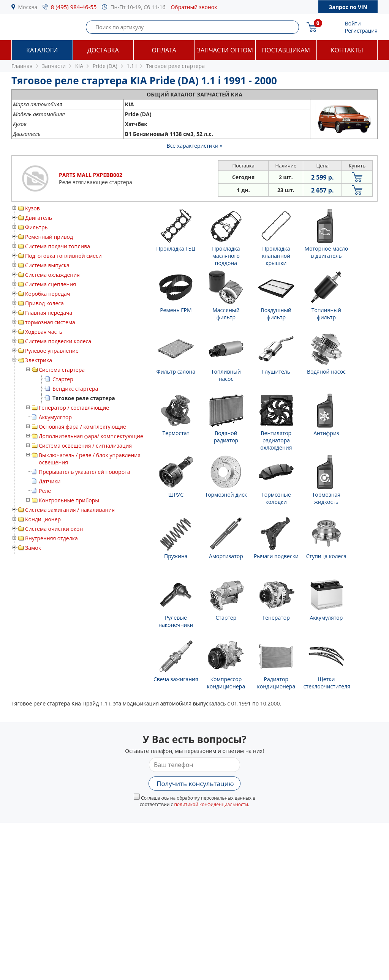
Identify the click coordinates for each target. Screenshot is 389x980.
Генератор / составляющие (74, 408)
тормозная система (50, 322)
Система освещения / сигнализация (85, 446)
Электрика (39, 360)
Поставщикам (286, 50)
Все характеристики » (195, 146)
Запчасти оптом (225, 50)
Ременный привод (49, 237)
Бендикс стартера (75, 389)
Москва (28, 7)
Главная (22, 66)
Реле (45, 491)
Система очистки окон (54, 529)
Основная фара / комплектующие (82, 427)
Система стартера (62, 370)
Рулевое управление (52, 351)
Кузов (32, 208)
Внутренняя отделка (51, 538)
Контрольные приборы (69, 500)
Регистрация (361, 31)
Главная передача (49, 313)
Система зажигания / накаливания (70, 510)
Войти (353, 23)
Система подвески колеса (58, 341)
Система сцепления (51, 284)
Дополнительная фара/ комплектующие (91, 436)
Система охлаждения (52, 275)
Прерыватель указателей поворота (84, 472)
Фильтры (37, 227)
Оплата (164, 50)
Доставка (103, 50)
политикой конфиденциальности (211, 804)
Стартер (63, 379)
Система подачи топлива (58, 246)
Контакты (347, 50)
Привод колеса (44, 303)
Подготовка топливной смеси (63, 256)
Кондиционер (43, 519)
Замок (33, 548)
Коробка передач (47, 294)
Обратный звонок (194, 7)
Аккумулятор (55, 417)
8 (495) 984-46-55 (74, 7)
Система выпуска (47, 265)
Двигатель (39, 218)
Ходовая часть (44, 332)
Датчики (50, 481)
